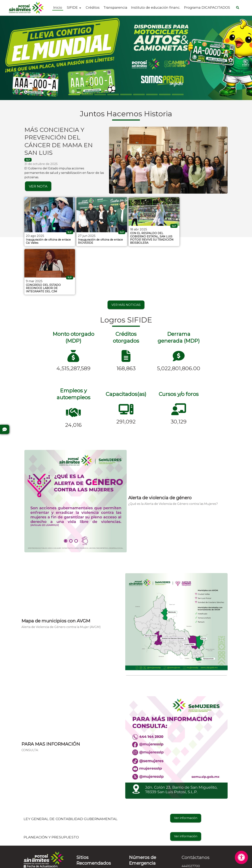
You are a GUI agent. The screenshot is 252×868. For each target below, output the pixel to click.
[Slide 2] (100, 94)
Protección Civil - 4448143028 (151, 823)
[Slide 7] (165, 94)
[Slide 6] (152, 94)
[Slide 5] (139, 94)
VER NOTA (38, 186)
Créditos (93, 8)
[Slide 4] (126, 94)
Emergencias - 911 (142, 848)
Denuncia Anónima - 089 (147, 842)
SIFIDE (72, 8)
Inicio (58, 8)
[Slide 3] (113, 94)
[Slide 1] (87, 94)
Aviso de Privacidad (124, 863)
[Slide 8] (178, 94)
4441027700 (191, 817)
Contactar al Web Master (159, 863)
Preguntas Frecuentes (40, 827)
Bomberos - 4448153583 (147, 829)
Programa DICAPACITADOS (207, 8)
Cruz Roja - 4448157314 (146, 835)
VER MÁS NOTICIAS (126, 256)
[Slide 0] (74, 94)
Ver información (186, 769)
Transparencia (115, 8)
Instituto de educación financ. (156, 8)
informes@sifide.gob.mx (199, 823)
